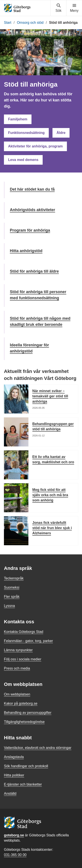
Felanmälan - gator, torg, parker (28, 641)
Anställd (10, 794)
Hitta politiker (14, 775)
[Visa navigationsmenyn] (74, 8)
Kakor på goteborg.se (21, 703)
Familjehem (18, 119)
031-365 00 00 (15, 855)
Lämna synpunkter (18, 650)
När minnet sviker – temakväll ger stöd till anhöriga (50, 396)
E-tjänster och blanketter (23, 784)
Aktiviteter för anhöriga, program (35, 146)
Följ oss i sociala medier (23, 659)
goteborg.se (14, 835)
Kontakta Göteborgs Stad (24, 632)
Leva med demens (23, 160)
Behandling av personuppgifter (28, 713)
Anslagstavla (14, 757)
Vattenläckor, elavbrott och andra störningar (38, 748)
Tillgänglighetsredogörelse (24, 722)
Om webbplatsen (17, 694)
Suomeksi (12, 587)
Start (8, 23)
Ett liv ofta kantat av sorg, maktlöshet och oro (53, 459)
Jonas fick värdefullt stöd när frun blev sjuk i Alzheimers (52, 528)
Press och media (17, 668)
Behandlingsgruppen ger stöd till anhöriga (53, 426)
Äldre (61, 133)
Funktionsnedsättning (26, 133)
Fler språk (12, 597)
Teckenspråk (14, 578)
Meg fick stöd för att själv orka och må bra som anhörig (50, 495)
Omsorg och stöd (30, 23)
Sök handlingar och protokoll (26, 766)
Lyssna (9, 606)
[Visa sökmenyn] (58, 8)
